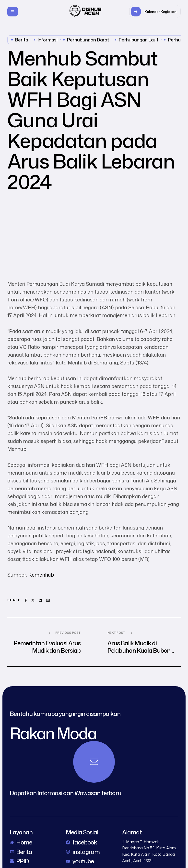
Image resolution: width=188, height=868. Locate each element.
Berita (22, 40)
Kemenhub (41, 575)
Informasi (48, 40)
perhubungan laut (139, 40)
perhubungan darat (88, 40)
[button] (155, 12)
